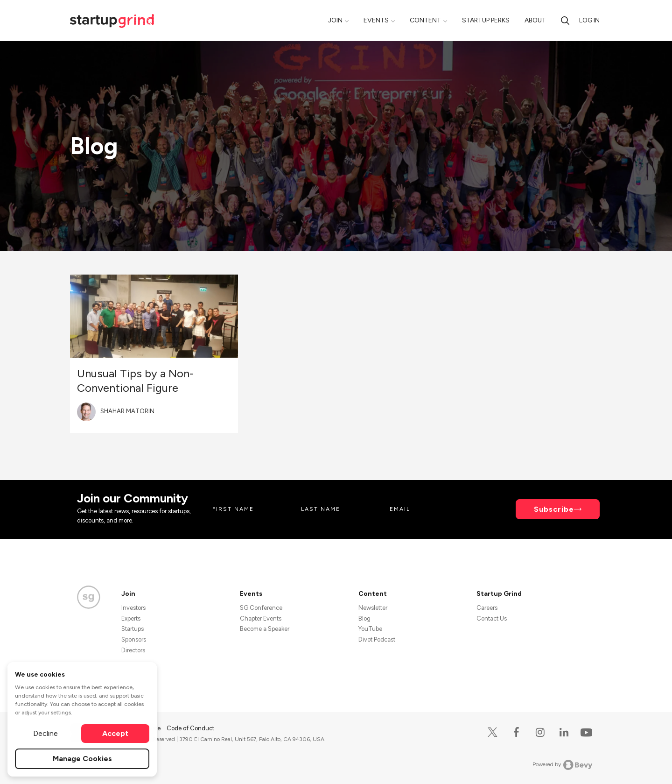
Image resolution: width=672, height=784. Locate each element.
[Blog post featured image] (154, 316)
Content (425, 20)
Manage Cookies (82, 759)
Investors (133, 608)
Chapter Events (261, 618)
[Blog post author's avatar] (86, 412)
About (535, 20)
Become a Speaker (265, 629)
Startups (133, 629)
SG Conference (261, 608)
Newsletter (373, 608)
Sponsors (134, 639)
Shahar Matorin (127, 411)
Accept (115, 733)
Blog (364, 618)
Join (335, 20)
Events (376, 20)
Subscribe (554, 509)
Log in (589, 20)
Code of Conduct (190, 728)
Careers (487, 608)
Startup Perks (486, 20)
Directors (133, 650)
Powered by (563, 765)
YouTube (370, 629)
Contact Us (492, 618)
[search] (565, 20)
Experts (131, 618)
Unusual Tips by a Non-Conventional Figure (135, 381)
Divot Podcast (377, 639)
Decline (45, 733)
